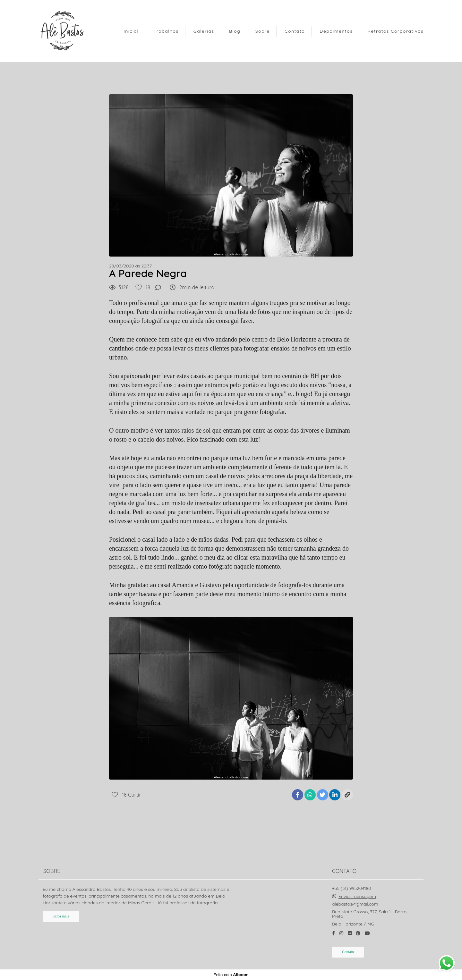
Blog (235, 31)
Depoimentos (336, 31)
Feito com (231, 975)
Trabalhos (166, 31)
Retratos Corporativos (396, 31)
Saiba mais (61, 916)
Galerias (204, 31)
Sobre (263, 31)
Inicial (131, 31)
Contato (295, 31)
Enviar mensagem (357, 896)
